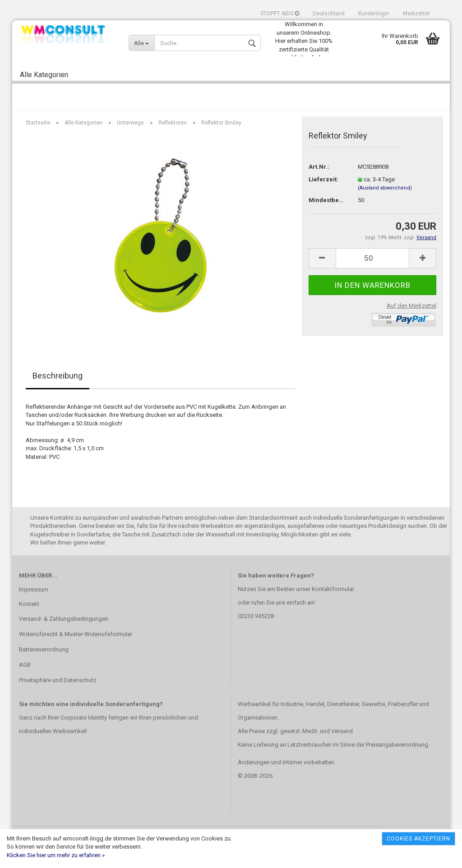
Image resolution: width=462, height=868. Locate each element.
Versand (342, 750)
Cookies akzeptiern (418, 839)
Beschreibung (58, 395)
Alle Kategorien (44, 75)
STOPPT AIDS (280, 14)
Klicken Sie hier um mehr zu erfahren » (56, 855)
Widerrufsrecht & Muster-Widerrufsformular (76, 653)
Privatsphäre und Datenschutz (58, 699)
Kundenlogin (374, 14)
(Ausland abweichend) (385, 207)
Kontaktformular (333, 608)
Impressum (34, 608)
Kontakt (29, 623)
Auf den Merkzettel (411, 325)
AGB (25, 684)
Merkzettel (416, 14)
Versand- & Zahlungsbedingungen (64, 638)
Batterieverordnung (44, 668)
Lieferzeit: (323, 198)
